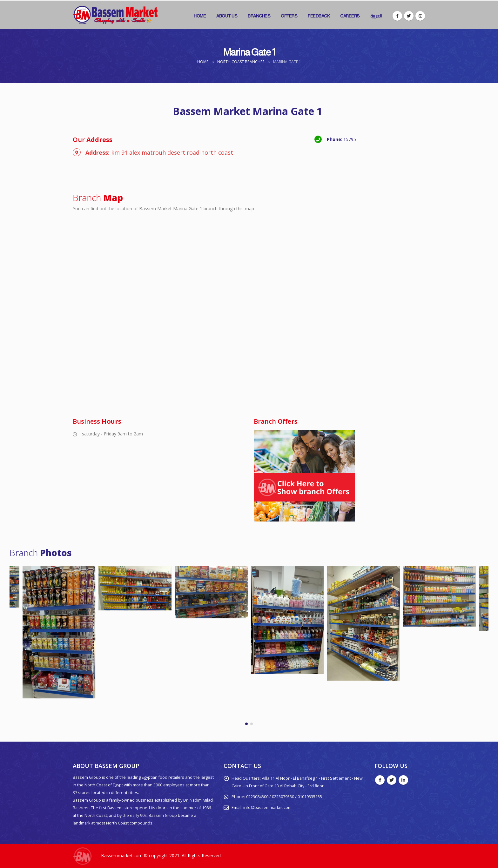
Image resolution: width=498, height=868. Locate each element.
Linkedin (403, 780)
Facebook (380, 780)
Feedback (319, 16)
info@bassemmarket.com (267, 807)
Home (200, 16)
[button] (246, 724)
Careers (350, 16)
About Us (227, 16)
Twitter (392, 780)
